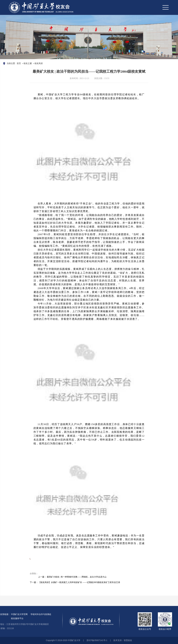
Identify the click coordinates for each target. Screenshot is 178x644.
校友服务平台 (17, 618)
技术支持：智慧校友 (123, 640)
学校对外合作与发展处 (41, 614)
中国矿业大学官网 (19, 614)
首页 (19, 63)
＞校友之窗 (27, 63)
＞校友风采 (38, 63)
